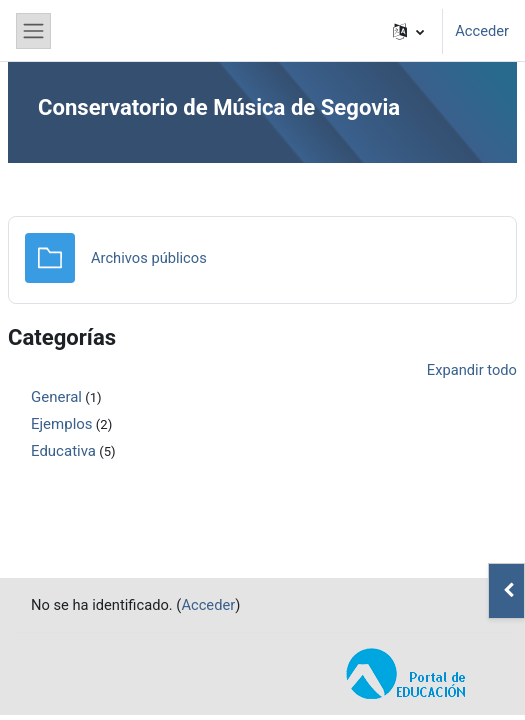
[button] (408, 31)
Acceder (482, 31)
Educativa (63, 451)
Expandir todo (472, 370)
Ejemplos (62, 424)
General (56, 397)
